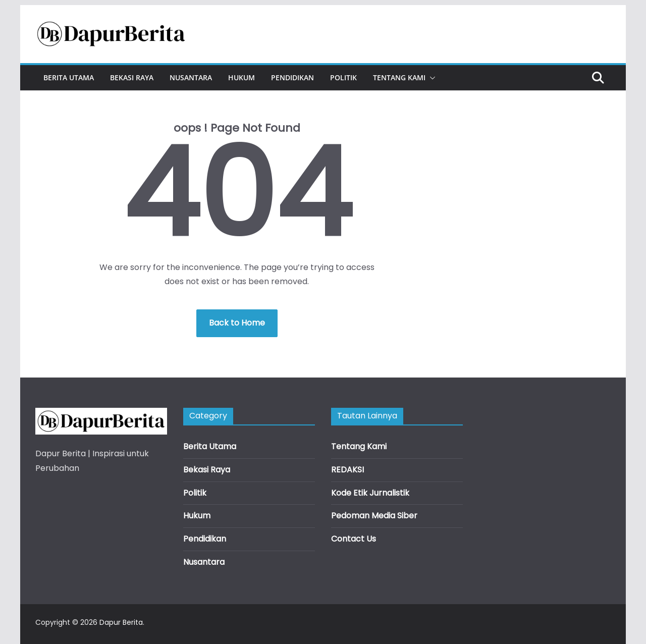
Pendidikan (292, 77)
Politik (343, 77)
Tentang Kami (399, 77)
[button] (430, 78)
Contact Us (354, 539)
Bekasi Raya (132, 77)
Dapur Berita (121, 622)
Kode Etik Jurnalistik (370, 493)
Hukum (241, 77)
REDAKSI (347, 470)
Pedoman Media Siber (374, 516)
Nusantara (191, 77)
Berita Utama (69, 77)
